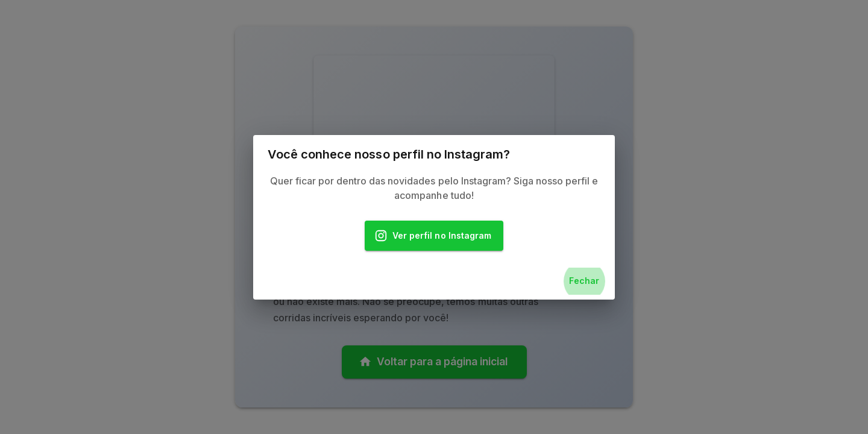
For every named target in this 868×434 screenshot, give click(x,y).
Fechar (584, 281)
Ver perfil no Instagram (434, 236)
